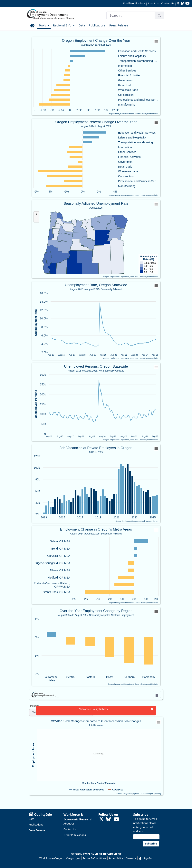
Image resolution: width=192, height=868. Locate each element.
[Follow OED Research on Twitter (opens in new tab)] (178, 4)
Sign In (145, 858)
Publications (36, 825)
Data (31, 819)
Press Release (37, 830)
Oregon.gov (73, 858)
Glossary (131, 858)
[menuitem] (32, 25)
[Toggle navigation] (157, 694)
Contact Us (168, 3)
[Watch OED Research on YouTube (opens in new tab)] (187, 4)
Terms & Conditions (94, 858)
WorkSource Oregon (51, 858)
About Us (153, 3)
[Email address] (146, 837)
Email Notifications (134, 3)
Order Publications (75, 835)
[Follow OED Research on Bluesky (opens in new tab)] (182, 4)
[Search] (130, 15)
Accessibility (116, 858)
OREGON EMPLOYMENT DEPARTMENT (96, 854)
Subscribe (141, 815)
